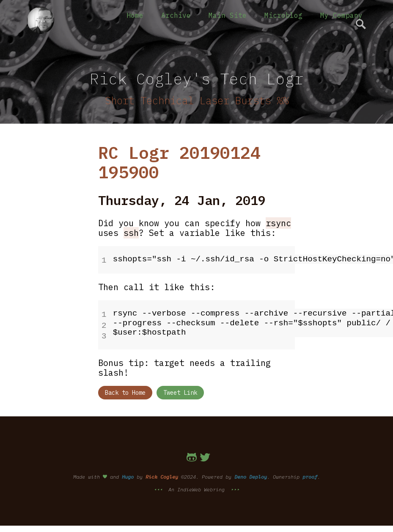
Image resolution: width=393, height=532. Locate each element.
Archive (176, 15)
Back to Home (125, 389)
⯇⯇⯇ (159, 486)
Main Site (228, 15)
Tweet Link (180, 389)
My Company (341, 15)
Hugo (128, 473)
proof (310, 473)
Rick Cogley (162, 473)
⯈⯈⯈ (234, 486)
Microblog (283, 15)
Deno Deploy (251, 473)
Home (135, 15)
